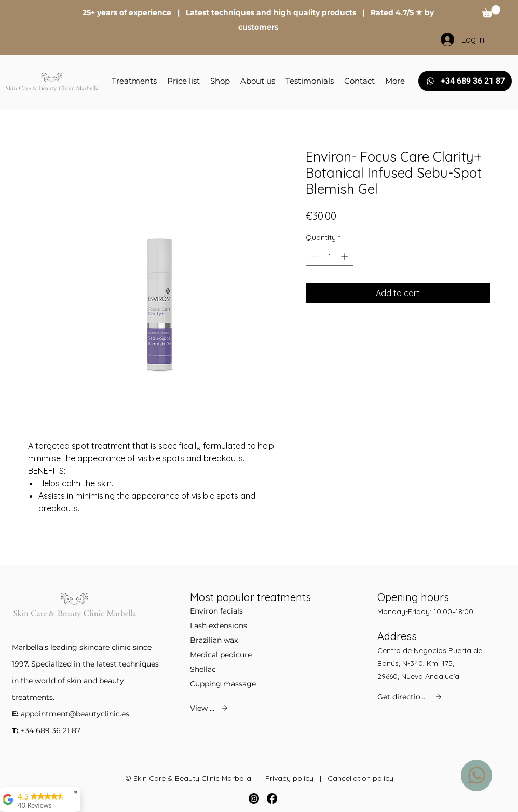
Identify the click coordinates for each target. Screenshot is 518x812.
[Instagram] (254, 798)
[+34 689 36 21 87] (465, 81)
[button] (491, 11)
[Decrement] (314, 256)
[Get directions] (411, 696)
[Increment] (345, 256)
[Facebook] (272, 798)
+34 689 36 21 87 (51, 730)
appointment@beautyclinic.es (75, 714)
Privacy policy (289, 778)
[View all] (210, 708)
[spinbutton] (330, 256)
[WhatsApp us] (476, 775)
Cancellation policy (360, 778)
